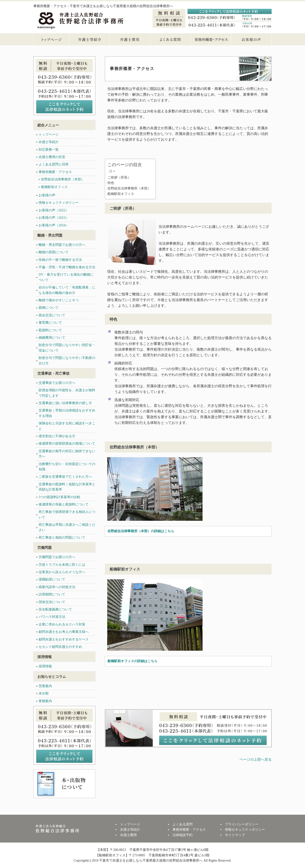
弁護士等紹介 (89, 39)
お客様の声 (251, 39)
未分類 (44, 693)
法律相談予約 (183, 835)
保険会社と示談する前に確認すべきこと (67, 426)
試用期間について (52, 594)
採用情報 (45, 666)
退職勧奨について (52, 579)
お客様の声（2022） (54, 210)
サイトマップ (235, 835)
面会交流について (52, 315)
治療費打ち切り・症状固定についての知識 (67, 467)
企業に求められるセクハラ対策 (62, 624)
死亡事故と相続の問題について (62, 538)
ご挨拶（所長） (119, 177)
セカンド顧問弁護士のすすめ (60, 647)
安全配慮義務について (55, 609)
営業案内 (45, 686)
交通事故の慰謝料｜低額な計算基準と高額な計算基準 (67, 487)
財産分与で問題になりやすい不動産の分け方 (67, 360)
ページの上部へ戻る (256, 759)
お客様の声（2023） (54, 218)
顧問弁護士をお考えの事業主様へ (64, 632)
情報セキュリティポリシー (59, 203)
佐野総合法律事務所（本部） (129, 188)
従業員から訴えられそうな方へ (62, 572)
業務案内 (45, 701)
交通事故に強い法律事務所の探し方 (65, 403)
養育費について (50, 323)
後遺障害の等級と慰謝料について (64, 504)
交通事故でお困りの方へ (57, 383)
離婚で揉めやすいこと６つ (59, 300)
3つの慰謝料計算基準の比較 (59, 497)
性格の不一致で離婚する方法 (60, 260)
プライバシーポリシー (242, 824)
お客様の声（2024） (54, 225)
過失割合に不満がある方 (57, 436)
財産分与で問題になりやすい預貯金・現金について (67, 348)
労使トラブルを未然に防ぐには (62, 565)
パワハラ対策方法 (52, 617)
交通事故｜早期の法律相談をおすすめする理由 (67, 413)
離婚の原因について (54, 252)
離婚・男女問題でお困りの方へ (62, 245)
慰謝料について (50, 330)
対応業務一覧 (49, 150)
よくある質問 (170, 39)
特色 (111, 183)
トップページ (51, 39)
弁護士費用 (130, 39)
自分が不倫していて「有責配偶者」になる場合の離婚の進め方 (67, 290)
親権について (49, 308)
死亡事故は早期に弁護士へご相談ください (67, 527)
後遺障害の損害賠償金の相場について (67, 444)
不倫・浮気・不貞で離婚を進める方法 (67, 267)
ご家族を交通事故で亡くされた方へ (65, 477)
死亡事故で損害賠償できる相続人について (67, 514)
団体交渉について (52, 602)
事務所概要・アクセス (211, 39)
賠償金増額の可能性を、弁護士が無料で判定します (67, 393)
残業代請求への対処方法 (57, 587)
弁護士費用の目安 (52, 157)
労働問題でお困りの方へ (57, 557)
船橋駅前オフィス (121, 194)
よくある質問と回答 (54, 164)
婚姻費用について (52, 338)
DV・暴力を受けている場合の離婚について (66, 277)
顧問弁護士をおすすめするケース (64, 639)
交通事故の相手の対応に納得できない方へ (67, 454)
